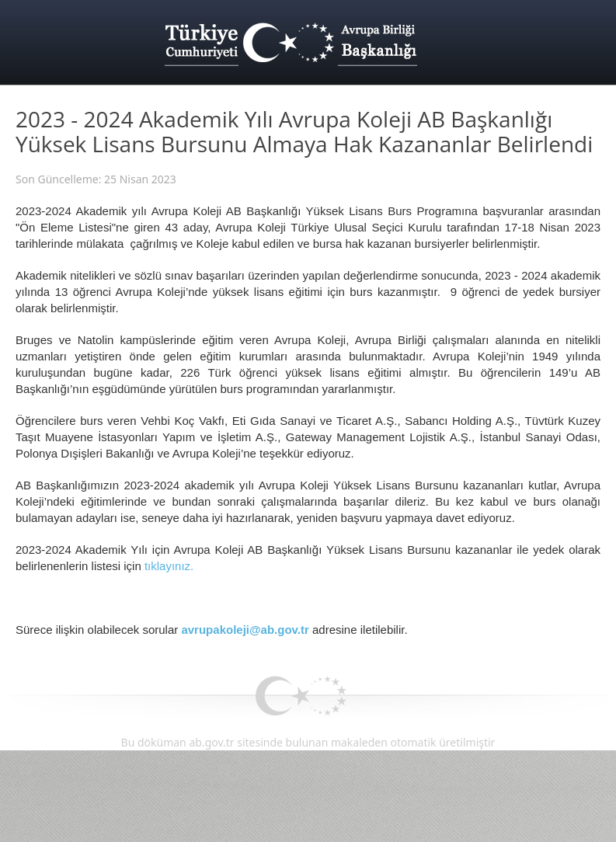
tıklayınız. (169, 566)
